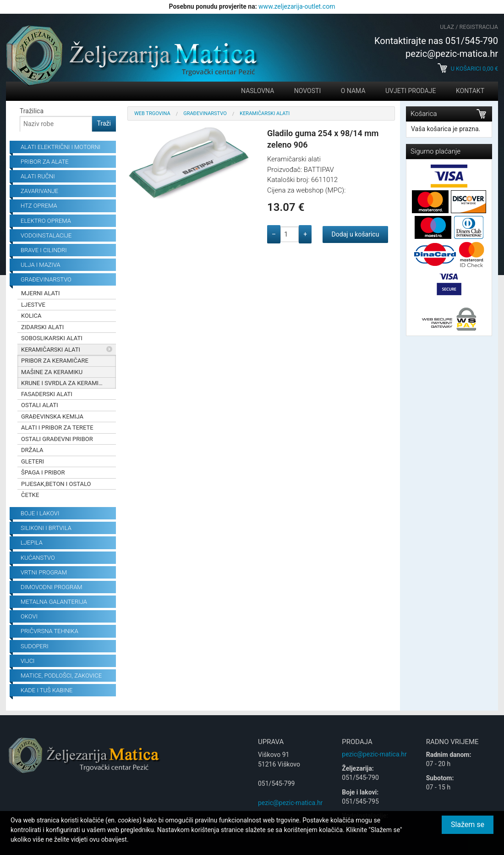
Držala (32, 450)
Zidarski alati (42, 327)
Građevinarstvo (205, 113)
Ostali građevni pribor (57, 439)
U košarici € (468, 69)
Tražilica (32, 111)
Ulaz (447, 27)
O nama (353, 91)
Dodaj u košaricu (356, 234)
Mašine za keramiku (52, 372)
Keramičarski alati (51, 350)
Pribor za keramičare (55, 361)
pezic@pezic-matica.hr (290, 803)
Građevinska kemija (52, 416)
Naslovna (257, 91)
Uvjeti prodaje (411, 91)
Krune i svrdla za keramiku (64, 383)
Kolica (31, 316)
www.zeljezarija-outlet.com (297, 6)
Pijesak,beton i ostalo (56, 484)
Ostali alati (40, 405)
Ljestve (33, 305)
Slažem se (468, 825)
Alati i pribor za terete (57, 427)
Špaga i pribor (43, 472)
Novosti (307, 91)
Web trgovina (152, 113)
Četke (30, 495)
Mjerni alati (41, 293)
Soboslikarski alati (52, 338)
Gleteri (33, 461)
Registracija (479, 27)
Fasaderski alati (47, 394)
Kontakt (470, 91)
